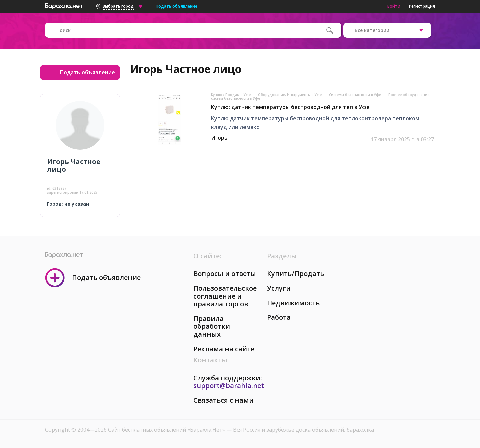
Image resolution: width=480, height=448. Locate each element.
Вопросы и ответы (225, 273)
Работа (279, 317)
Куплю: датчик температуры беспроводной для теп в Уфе (290, 107)
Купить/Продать (295, 273)
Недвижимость (293, 303)
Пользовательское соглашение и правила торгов (225, 296)
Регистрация (422, 6)
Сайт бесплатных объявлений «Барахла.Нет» (167, 430)
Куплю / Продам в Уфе (231, 95)
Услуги (279, 288)
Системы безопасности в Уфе (355, 95)
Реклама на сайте (224, 349)
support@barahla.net (229, 385)
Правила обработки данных (212, 326)
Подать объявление (176, 6)
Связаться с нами (223, 400)
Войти (394, 6)
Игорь (219, 138)
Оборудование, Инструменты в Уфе (290, 95)
